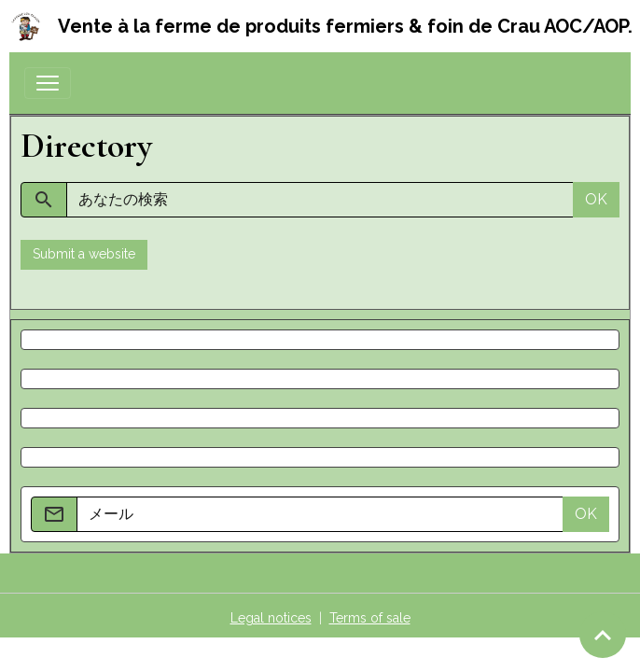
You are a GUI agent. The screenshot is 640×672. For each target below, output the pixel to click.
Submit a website (84, 254)
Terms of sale (370, 618)
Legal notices (271, 618)
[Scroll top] (603, 635)
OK (596, 199)
